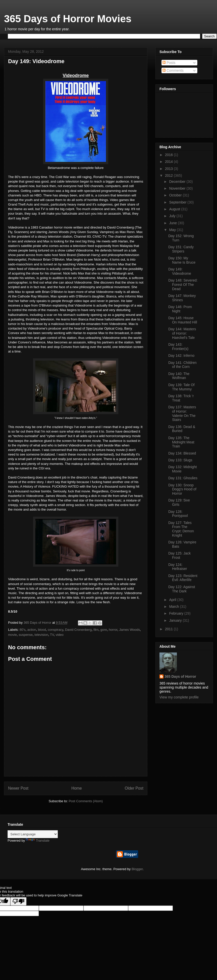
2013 (169, 169)
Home (77, 788)
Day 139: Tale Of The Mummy (181, 387)
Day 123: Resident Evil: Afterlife (183, 578)
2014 (169, 162)
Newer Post (18, 788)
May (173, 230)
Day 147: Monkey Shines (182, 298)
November (178, 188)
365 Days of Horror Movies (68, 19)
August (175, 209)
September (178, 202)
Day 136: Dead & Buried (182, 429)
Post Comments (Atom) (86, 801)
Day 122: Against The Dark (182, 589)
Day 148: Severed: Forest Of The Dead (183, 285)
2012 (169, 175)
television (41, 635)
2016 (169, 155)
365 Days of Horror (180, 676)
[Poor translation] (18, 901)
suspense (26, 635)
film (96, 630)
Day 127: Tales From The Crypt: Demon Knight (181, 529)
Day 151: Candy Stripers (181, 249)
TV (52, 635)
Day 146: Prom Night (180, 309)
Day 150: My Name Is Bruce (182, 260)
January (176, 620)
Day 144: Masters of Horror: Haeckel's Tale (182, 333)
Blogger (137, 869)
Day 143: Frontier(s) (178, 347)
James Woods (129, 630)
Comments (173, 70)
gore (104, 630)
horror (113, 630)
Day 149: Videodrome (180, 271)
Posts (169, 63)
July (173, 216)
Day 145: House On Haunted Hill (183, 320)
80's (23, 630)
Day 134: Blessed (182, 453)
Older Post (134, 788)
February (177, 613)
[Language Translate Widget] (33, 834)
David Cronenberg (78, 630)
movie (12, 635)
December (178, 182)
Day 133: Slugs (180, 460)
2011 (169, 629)
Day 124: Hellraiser (178, 567)
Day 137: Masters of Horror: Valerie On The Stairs (182, 413)
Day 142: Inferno (181, 356)
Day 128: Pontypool (178, 514)
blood (42, 630)
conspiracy (55, 630)
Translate (38, 840)
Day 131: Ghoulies (183, 478)
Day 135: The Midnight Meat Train (181, 442)
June (173, 223)
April (173, 600)
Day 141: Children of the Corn (182, 365)
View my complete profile (179, 697)
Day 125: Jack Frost (180, 555)
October (176, 195)
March (174, 607)
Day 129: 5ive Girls (179, 502)
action (32, 630)
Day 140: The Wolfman (179, 376)
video (60, 635)
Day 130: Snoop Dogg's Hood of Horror (182, 489)
